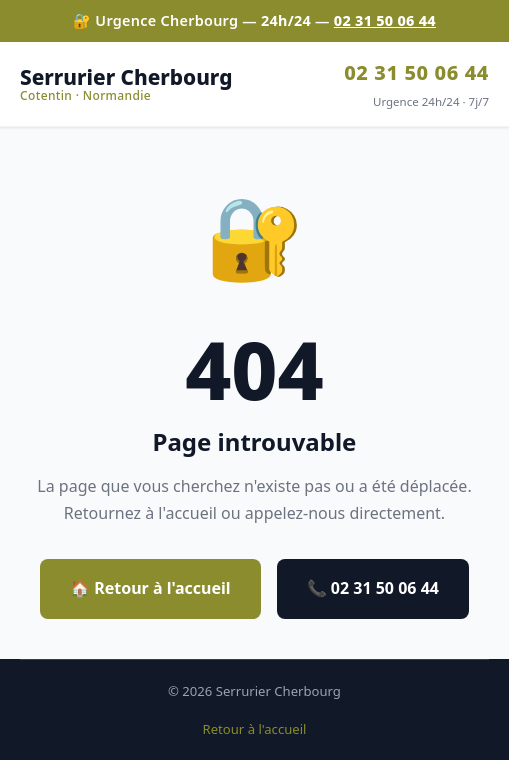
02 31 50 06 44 (385, 20)
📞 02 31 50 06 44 (373, 588)
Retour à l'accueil (255, 729)
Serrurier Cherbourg (126, 84)
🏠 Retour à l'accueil (150, 588)
